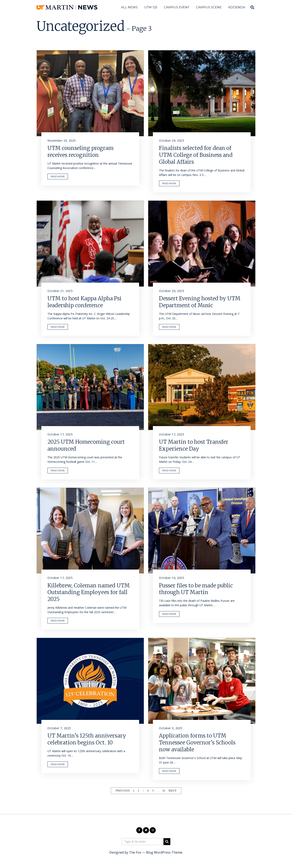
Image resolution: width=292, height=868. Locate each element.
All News (129, 7)
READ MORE (58, 177)
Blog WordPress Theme (164, 852)
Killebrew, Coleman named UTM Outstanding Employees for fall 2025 (89, 592)
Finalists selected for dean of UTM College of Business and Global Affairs (196, 155)
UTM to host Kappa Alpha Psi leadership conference (84, 302)
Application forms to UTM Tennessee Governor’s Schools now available (197, 743)
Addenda (237, 7)
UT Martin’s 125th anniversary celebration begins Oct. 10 (87, 739)
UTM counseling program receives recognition (81, 151)
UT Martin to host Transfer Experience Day (194, 445)
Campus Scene (209, 7)
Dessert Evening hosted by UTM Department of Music (200, 302)
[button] (167, 842)
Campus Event (177, 7)
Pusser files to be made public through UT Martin (196, 589)
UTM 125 (151, 7)
